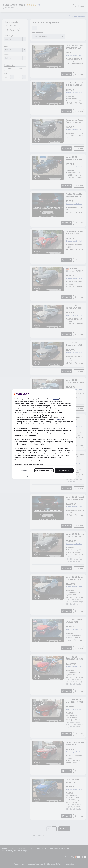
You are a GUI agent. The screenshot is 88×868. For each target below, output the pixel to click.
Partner (56, 399)
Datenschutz (44, 476)
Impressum (30, 476)
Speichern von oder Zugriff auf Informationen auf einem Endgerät (40, 428)
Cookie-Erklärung (58, 476)
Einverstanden (64, 471)
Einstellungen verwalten (44, 471)
